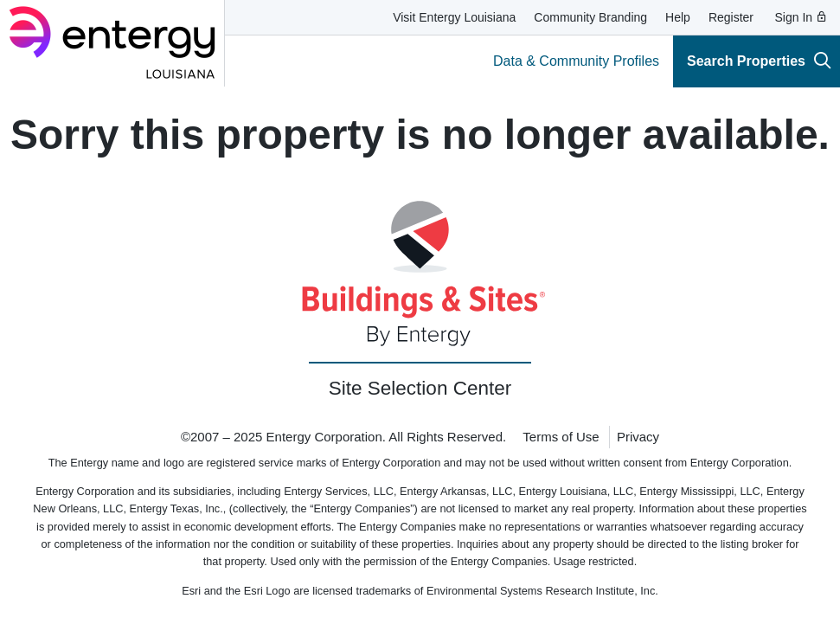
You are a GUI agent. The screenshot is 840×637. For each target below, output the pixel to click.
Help (678, 17)
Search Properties (759, 60)
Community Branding (590, 17)
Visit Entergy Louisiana (454, 17)
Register (731, 17)
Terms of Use (561, 437)
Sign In (802, 17)
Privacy (638, 437)
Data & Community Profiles (576, 61)
